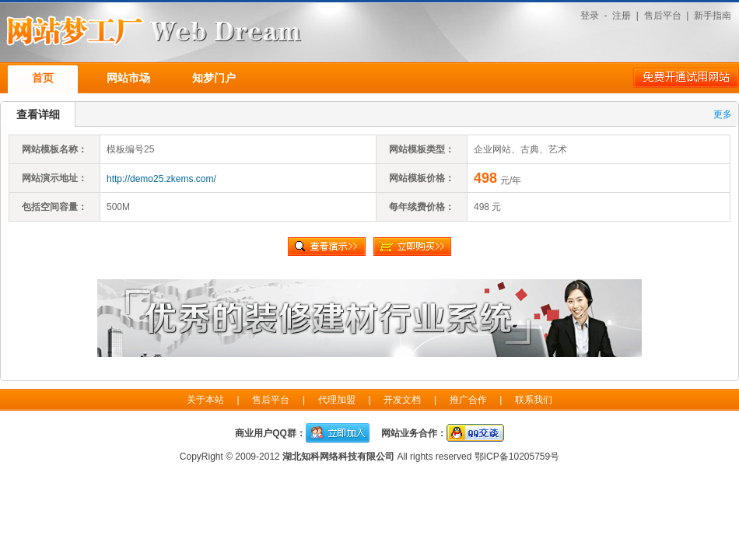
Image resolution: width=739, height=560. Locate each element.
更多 (723, 114)
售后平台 (663, 16)
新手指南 (713, 16)
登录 (590, 16)
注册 (622, 16)
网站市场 (128, 78)
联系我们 (534, 400)
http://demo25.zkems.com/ (161, 179)
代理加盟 (337, 400)
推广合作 (468, 400)
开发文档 (402, 400)
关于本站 (205, 400)
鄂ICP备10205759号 (517, 457)
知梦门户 (214, 78)
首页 (43, 78)
